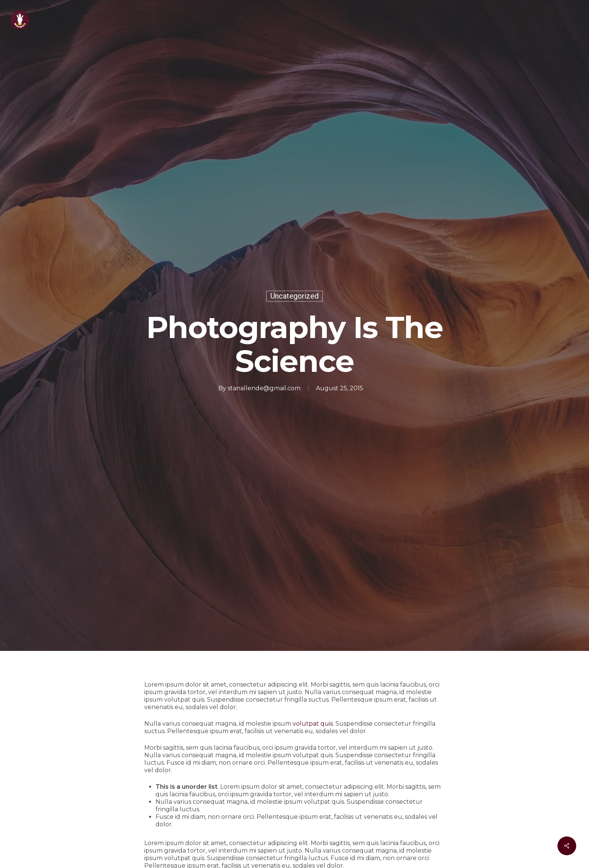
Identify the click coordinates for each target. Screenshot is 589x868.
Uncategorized (294, 296)
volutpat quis (313, 724)
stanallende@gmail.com (264, 388)
